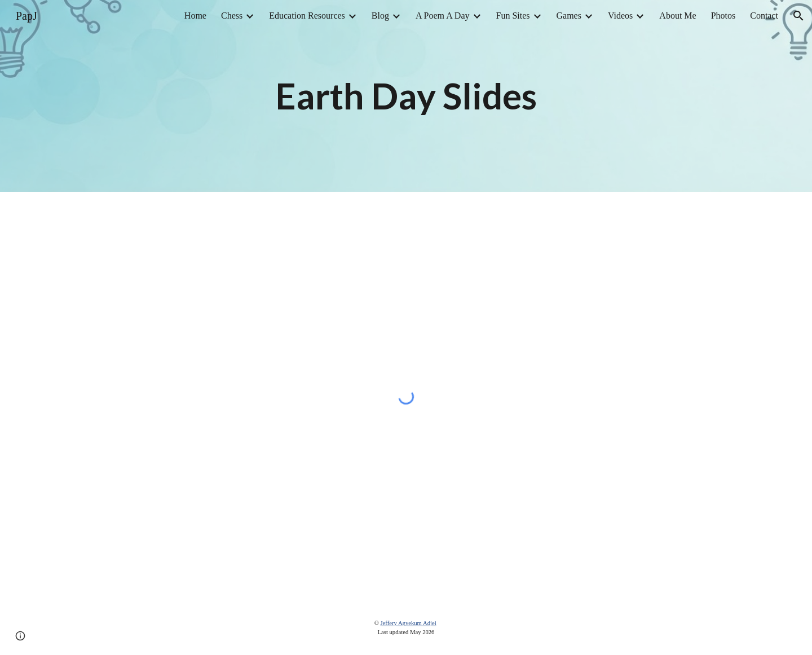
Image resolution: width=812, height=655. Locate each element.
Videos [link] (620, 16)
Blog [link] (380, 16)
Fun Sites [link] (513, 16)
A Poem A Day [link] (443, 16)
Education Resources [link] (307, 16)
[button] (798, 16)
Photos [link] (723, 16)
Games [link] (569, 16)
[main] (406, 96)
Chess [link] (232, 16)
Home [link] (195, 16)
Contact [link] (764, 16)
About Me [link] (678, 16)
